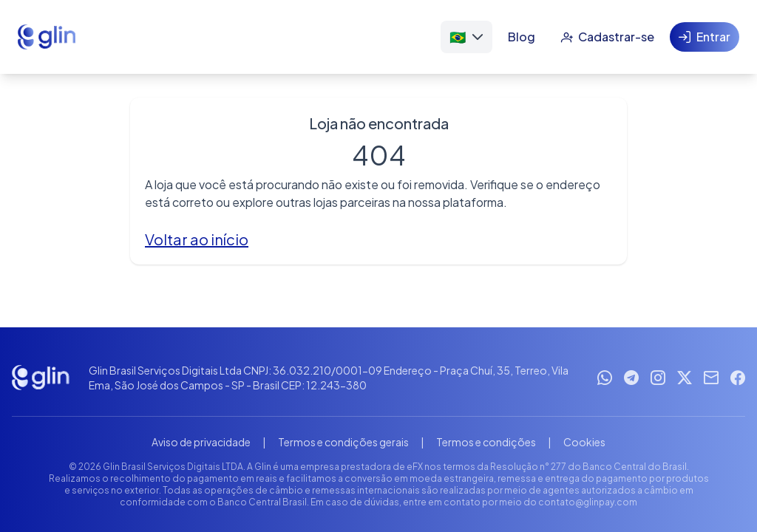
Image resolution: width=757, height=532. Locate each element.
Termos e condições (486, 442)
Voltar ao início (197, 239)
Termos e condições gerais (343, 442)
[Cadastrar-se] (607, 37)
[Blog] (522, 37)
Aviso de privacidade (201, 442)
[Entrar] (705, 37)
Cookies (584, 442)
